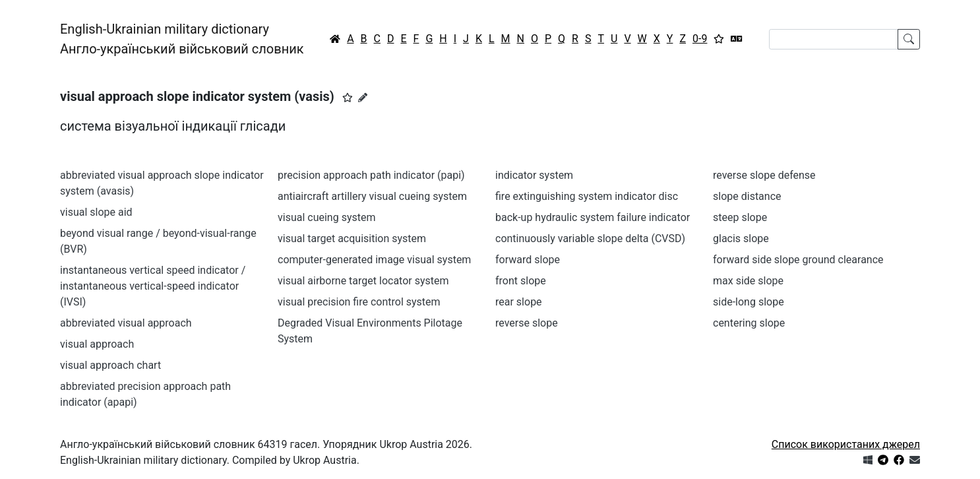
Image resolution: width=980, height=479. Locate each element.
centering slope (749, 323)
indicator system (534, 175)
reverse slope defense (764, 175)
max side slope (748, 281)
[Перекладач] (737, 39)
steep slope (740, 217)
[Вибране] (719, 39)
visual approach (97, 344)
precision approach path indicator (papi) (371, 175)
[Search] (834, 39)
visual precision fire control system (359, 302)
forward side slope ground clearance (798, 260)
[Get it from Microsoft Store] (868, 460)
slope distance (747, 196)
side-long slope (749, 302)
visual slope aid (96, 212)
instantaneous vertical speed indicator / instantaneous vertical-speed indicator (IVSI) (153, 286)
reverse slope (527, 323)
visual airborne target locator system (363, 281)
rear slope (519, 302)
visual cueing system (326, 217)
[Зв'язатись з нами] (915, 460)
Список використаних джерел (846, 444)
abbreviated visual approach (126, 323)
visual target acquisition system (352, 239)
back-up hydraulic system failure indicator (593, 217)
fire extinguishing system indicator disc (587, 196)
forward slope (528, 260)
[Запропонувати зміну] (363, 98)
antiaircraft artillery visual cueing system (372, 196)
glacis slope (741, 239)
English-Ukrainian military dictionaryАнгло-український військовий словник (182, 39)
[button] (348, 98)
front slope (521, 281)
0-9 (700, 39)
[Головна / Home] (335, 39)
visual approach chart (110, 365)
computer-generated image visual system (374, 260)
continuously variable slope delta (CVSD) (590, 239)
